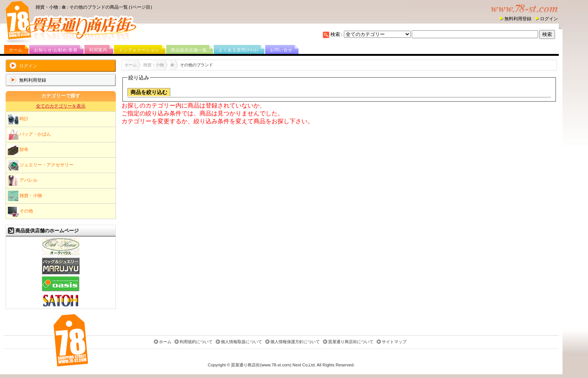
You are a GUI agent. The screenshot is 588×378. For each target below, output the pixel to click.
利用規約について (196, 342)
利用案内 (98, 50)
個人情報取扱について (241, 342)
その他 (20, 211)
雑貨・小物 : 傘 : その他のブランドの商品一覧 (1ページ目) (94, 7)
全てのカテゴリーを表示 (61, 106)
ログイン (549, 19)
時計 (18, 119)
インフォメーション (139, 50)
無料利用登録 (518, 19)
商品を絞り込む (149, 92)
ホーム (16, 50)
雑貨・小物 (25, 196)
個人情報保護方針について (295, 342)
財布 (18, 150)
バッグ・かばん (29, 134)
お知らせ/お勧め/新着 (56, 50)
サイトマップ (394, 342)
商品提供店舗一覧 (189, 50)
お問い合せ (281, 50)
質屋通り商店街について (351, 342)
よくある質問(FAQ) (238, 50)
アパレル (23, 181)
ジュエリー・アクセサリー (41, 165)
